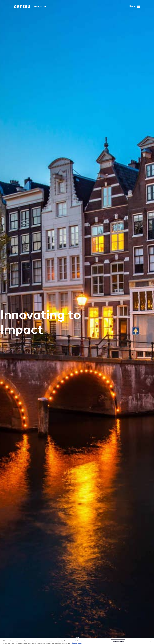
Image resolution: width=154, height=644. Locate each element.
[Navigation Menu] (135, 6)
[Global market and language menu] (40, 7)
